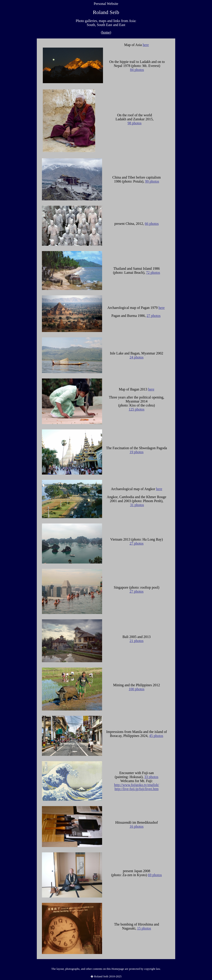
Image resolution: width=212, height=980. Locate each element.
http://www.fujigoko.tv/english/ (137, 785)
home (106, 32)
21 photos (137, 641)
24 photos (137, 357)
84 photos (137, 70)
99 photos (152, 181)
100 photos (137, 689)
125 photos (137, 409)
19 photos (137, 452)
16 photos (137, 826)
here (146, 45)
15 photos (144, 928)
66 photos (152, 224)
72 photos (153, 273)
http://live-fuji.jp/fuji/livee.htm (137, 789)
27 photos (154, 316)
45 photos (156, 736)
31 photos (137, 505)
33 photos (151, 777)
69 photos (155, 875)
